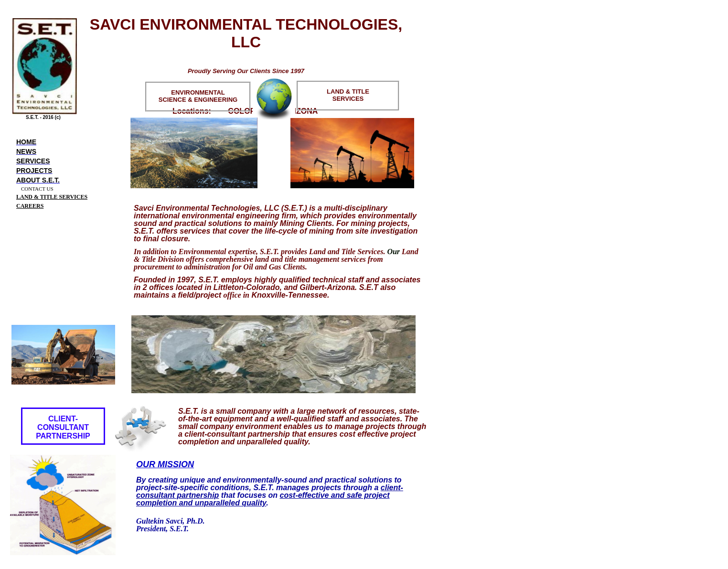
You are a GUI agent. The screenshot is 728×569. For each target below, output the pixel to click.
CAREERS (30, 206)
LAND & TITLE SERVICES (52, 197)
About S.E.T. (38, 180)
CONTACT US (37, 189)
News (26, 151)
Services (33, 161)
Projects (34, 171)
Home (26, 142)
